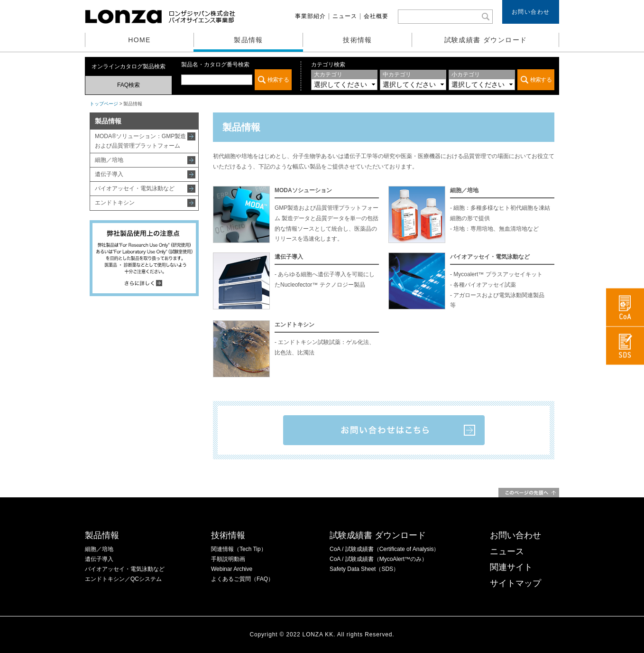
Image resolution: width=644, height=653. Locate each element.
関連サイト (511, 567)
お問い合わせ (531, 12)
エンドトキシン (115, 203)
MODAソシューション (303, 190)
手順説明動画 (228, 559)
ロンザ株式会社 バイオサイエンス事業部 (161, 17)
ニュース (345, 16)
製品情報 (248, 40)
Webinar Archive (232, 569)
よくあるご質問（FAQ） (242, 579)
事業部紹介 (310, 16)
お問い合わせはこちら (384, 430)
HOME (139, 40)
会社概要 (376, 16)
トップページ (104, 104)
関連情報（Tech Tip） (239, 549)
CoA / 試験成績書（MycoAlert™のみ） (378, 559)
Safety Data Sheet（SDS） (364, 569)
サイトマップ (515, 583)
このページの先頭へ (529, 493)
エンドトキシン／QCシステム (123, 579)
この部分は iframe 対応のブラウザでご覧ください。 (236, 80)
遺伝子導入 (109, 174)
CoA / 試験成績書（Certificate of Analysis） (384, 549)
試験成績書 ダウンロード (486, 40)
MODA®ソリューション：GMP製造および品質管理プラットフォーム (140, 141)
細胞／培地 (109, 160)
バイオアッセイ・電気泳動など (135, 188)
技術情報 (358, 40)
